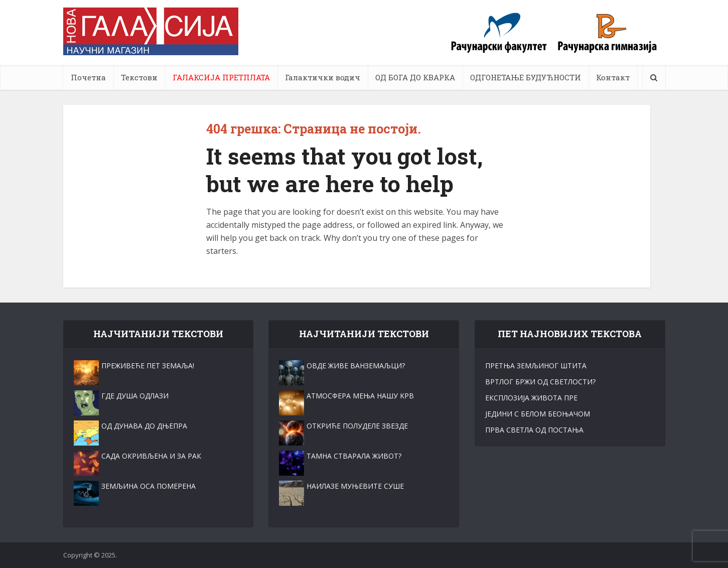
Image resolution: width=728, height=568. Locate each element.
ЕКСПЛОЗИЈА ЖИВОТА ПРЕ (531, 398)
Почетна (88, 77)
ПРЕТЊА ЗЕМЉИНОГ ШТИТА (536, 366)
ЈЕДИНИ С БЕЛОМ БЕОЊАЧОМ (538, 414)
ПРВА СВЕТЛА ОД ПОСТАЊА (534, 430)
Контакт (613, 77)
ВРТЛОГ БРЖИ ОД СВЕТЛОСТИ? (540, 382)
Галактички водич (323, 77)
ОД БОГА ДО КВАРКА (415, 77)
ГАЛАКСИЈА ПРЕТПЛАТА (221, 77)
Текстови (139, 77)
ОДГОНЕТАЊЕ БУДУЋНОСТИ (526, 77)
